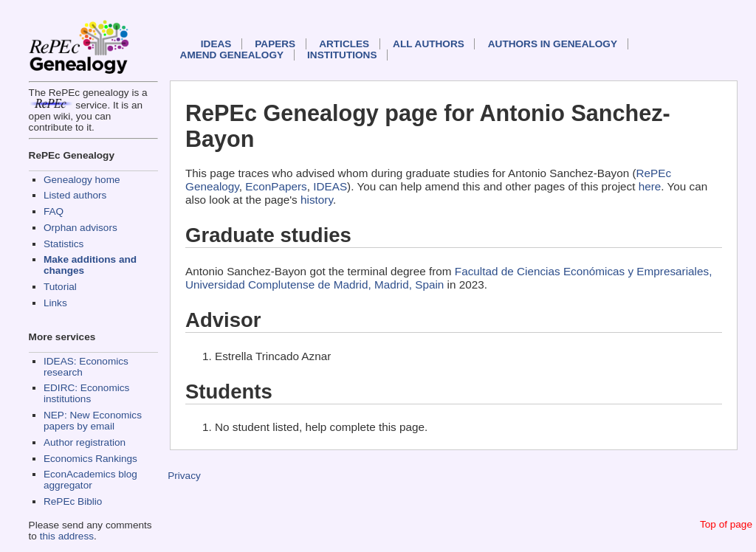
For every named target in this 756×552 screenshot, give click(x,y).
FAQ (54, 211)
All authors (429, 44)
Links (55, 303)
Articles (344, 44)
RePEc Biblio (73, 501)
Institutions (342, 55)
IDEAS (216, 44)
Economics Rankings (90, 459)
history (317, 200)
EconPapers (276, 186)
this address (67, 536)
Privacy (184, 476)
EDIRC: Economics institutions (86, 393)
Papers (275, 44)
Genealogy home (82, 180)
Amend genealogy (232, 55)
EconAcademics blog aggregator (90, 480)
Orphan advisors (80, 228)
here (650, 186)
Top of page (726, 524)
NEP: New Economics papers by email (93, 421)
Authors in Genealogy (553, 44)
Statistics (63, 244)
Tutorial (60, 287)
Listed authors (75, 195)
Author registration (85, 442)
